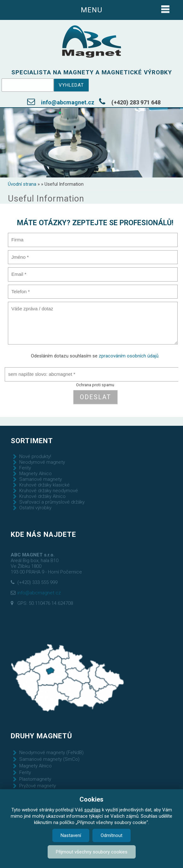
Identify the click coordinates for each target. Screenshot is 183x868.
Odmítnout (112, 835)
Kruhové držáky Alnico (42, 496)
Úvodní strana (22, 184)
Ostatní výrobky (35, 508)
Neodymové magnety (42, 462)
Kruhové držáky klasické (44, 485)
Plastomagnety (35, 779)
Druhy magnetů (41, 736)
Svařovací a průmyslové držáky (52, 502)
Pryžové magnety (38, 786)
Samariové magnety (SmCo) (49, 759)
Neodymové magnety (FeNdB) (51, 753)
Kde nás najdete (43, 534)
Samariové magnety (41, 479)
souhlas (92, 810)
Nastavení (71, 835)
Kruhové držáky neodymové (49, 491)
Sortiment (32, 441)
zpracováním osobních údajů (129, 356)
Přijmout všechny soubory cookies (92, 852)
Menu (91, 10)
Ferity (25, 468)
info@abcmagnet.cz (68, 102)
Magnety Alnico (35, 474)
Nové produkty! (35, 456)
